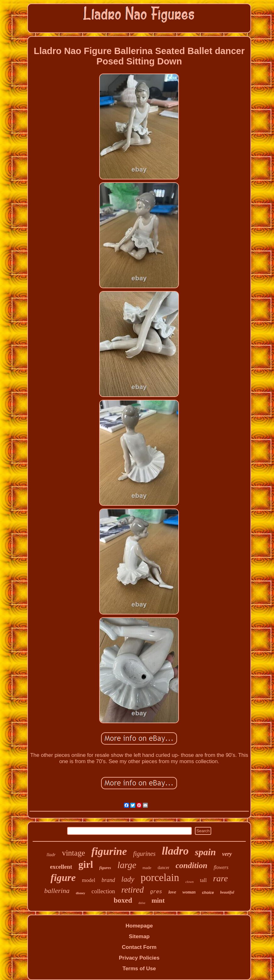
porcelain (160, 878)
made (147, 868)
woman (189, 892)
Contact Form (139, 947)
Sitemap (139, 936)
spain (205, 852)
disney (81, 893)
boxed (123, 900)
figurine (109, 851)
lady (128, 879)
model (89, 880)
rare (220, 878)
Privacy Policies (139, 958)
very (227, 854)
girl (86, 864)
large (127, 865)
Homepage (139, 926)
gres (156, 892)
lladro (175, 851)
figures (105, 868)
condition (192, 865)
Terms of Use (139, 969)
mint (158, 900)
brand (108, 880)
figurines (144, 854)
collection (103, 891)
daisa (142, 903)
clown (190, 882)
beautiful (227, 892)
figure (63, 878)
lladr (51, 855)
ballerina (57, 891)
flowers (221, 867)
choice (208, 893)
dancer (163, 868)
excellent (61, 867)
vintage (73, 853)
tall (203, 880)
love (172, 892)
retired (132, 890)
